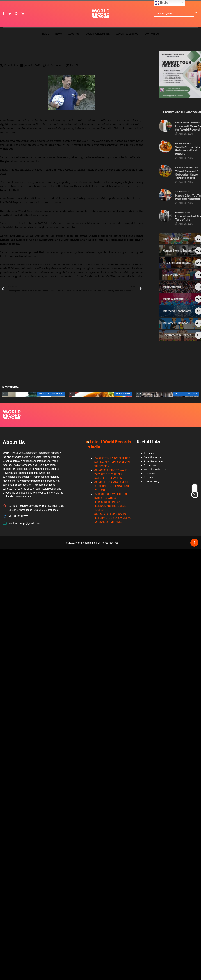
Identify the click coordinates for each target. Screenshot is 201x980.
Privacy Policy (152, 481)
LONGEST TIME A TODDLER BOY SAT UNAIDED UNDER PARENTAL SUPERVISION (112, 462)
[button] (96, 395)
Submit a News (152, 457)
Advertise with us (127, 34)
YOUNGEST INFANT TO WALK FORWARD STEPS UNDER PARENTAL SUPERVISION (110, 474)
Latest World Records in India (109, 444)
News (59, 34)
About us (74, 34)
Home (46, 34)
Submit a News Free (98, 34)
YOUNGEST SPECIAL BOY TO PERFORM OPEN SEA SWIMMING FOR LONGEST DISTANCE (112, 518)
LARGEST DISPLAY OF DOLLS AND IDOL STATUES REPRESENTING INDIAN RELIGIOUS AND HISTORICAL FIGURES (110, 502)
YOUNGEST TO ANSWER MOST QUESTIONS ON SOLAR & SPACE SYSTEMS (112, 486)
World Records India (155, 469)
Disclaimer (150, 473)
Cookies (148, 477)
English (162, 3)
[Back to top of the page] (194, 543)
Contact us (152, 34)
